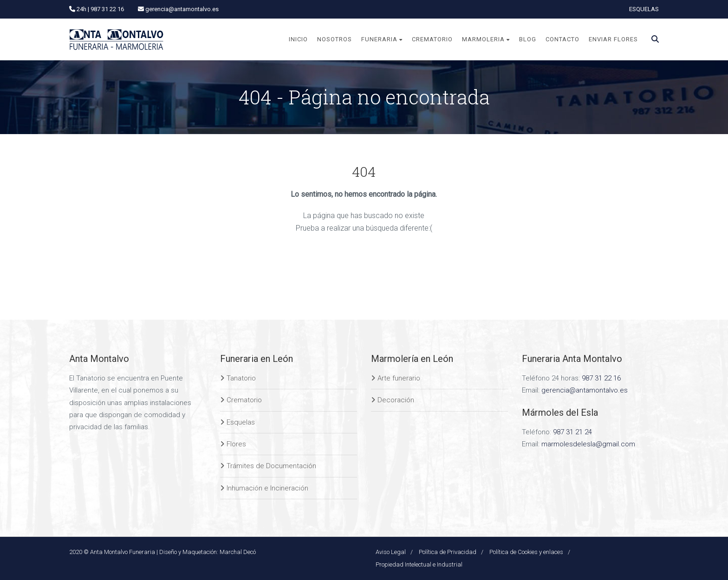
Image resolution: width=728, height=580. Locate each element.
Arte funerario (399, 378)
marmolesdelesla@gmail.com (588, 444)
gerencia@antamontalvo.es (585, 390)
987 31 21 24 (572, 432)
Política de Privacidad (448, 552)
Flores (236, 444)
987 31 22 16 (601, 378)
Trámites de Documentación (271, 466)
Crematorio (244, 400)
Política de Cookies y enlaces (526, 552)
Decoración (396, 400)
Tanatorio (241, 378)
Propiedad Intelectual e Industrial (419, 564)
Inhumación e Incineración (267, 488)
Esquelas (241, 422)
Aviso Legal (391, 552)
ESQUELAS (644, 9)
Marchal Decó (238, 552)
